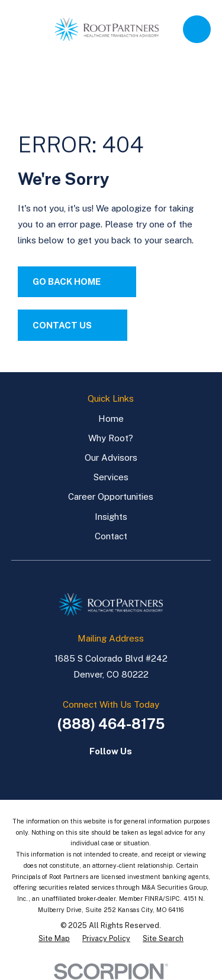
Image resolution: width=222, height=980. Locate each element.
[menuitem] (54, 939)
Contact (111, 536)
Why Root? (111, 438)
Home (111, 419)
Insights (111, 517)
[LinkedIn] (99, 771)
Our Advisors (111, 458)
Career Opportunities (111, 496)
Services (111, 477)
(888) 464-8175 (111, 724)
